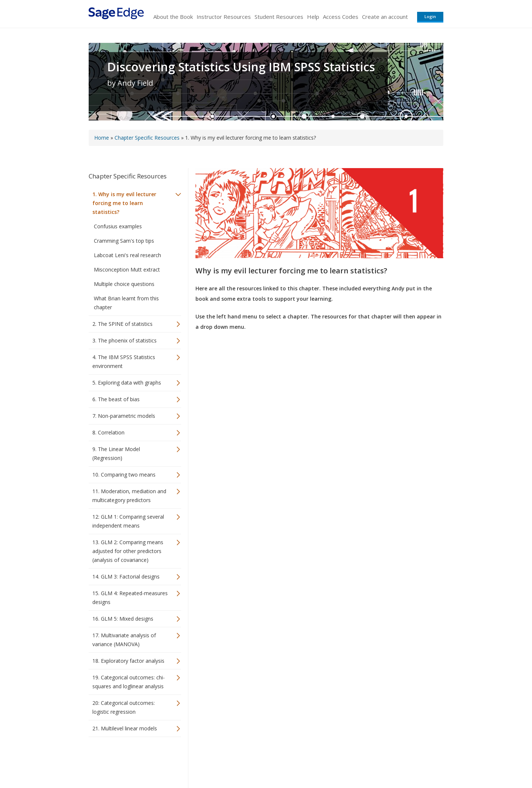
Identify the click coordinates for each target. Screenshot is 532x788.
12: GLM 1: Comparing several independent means (128, 521)
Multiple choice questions (124, 284)
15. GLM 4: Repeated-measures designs (130, 598)
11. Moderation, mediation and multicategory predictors (129, 496)
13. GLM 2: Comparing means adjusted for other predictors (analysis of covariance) (128, 551)
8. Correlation (108, 432)
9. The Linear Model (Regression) (116, 453)
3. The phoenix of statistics (125, 340)
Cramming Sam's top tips (124, 241)
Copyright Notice (353, 760)
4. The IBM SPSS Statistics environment (124, 361)
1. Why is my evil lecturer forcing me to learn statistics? (124, 203)
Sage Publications (131, 760)
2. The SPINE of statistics (122, 324)
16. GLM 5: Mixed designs (123, 619)
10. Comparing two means (124, 475)
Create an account (385, 17)
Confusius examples (118, 226)
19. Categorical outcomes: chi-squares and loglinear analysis (129, 682)
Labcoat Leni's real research (127, 255)
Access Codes (341, 17)
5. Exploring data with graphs (127, 383)
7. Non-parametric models (124, 416)
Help (313, 17)
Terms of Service (308, 760)
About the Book (173, 17)
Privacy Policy (395, 760)
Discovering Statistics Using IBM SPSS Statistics (241, 67)
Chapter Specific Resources (147, 138)
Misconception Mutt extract (127, 270)
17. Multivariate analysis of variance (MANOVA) (124, 640)
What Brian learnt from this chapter (126, 303)
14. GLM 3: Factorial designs (126, 576)
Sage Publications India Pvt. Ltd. (196, 760)
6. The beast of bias (116, 399)
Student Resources (279, 17)
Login (430, 16)
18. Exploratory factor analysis (128, 661)
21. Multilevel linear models (125, 728)
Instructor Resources (224, 17)
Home (102, 138)
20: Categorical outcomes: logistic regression (124, 707)
